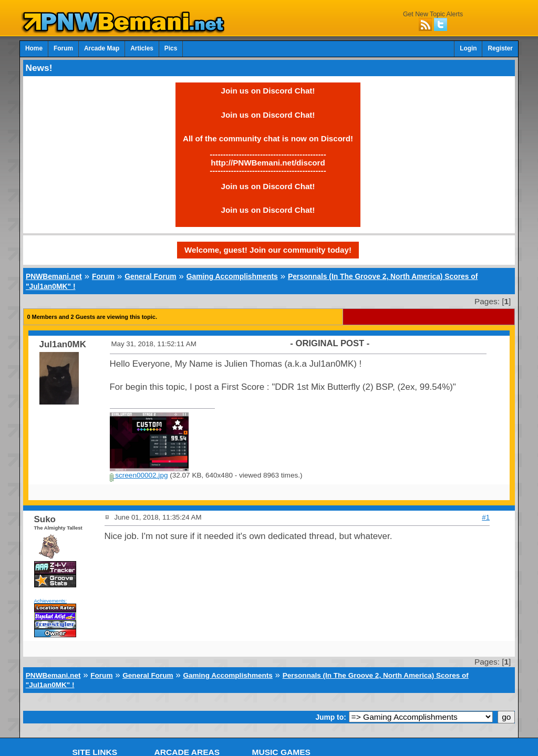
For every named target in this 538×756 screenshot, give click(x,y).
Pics (171, 48)
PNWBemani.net (54, 276)
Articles (142, 48)
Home (34, 48)
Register (500, 48)
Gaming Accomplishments (232, 276)
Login (468, 48)
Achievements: (51, 601)
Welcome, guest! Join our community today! (268, 250)
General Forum (150, 276)
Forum (63, 48)
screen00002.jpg (139, 475)
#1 (486, 517)
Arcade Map (102, 48)
